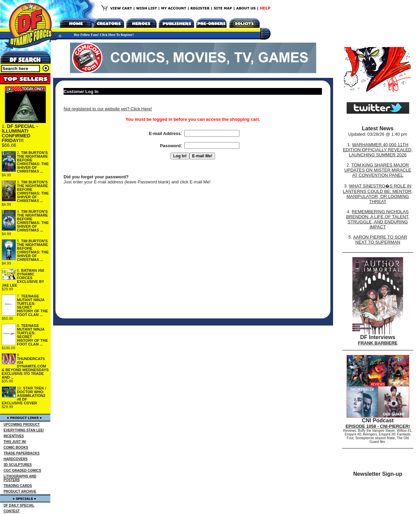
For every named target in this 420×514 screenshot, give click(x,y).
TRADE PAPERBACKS (22, 453)
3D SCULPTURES (18, 465)
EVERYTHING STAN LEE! (24, 430)
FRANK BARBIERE (378, 343)
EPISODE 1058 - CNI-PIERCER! (378, 426)
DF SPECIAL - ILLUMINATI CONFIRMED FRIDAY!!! (20, 133)
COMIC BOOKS (16, 448)
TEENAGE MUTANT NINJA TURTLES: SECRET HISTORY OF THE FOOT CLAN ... (32, 305)
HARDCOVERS (16, 459)
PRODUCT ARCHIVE (20, 491)
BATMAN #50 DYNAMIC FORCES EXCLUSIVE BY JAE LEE (23, 278)
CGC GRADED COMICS (22, 471)
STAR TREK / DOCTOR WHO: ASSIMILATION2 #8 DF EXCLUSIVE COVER (24, 396)
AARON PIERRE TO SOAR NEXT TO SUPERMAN (380, 240)
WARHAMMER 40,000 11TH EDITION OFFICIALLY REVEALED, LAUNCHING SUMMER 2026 (378, 150)
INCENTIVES (14, 436)
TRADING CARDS (18, 486)
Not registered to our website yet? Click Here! (108, 109)
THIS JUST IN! (15, 442)
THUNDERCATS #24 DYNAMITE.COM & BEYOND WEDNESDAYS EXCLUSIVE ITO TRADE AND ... (25, 368)
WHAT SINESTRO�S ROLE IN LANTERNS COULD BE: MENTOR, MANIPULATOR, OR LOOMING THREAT (378, 194)
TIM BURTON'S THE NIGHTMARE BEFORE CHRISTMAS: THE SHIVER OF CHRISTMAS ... (33, 162)
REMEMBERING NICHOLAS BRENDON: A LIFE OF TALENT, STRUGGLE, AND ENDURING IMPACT (378, 219)
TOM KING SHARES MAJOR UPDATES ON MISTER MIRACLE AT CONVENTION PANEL (378, 170)
